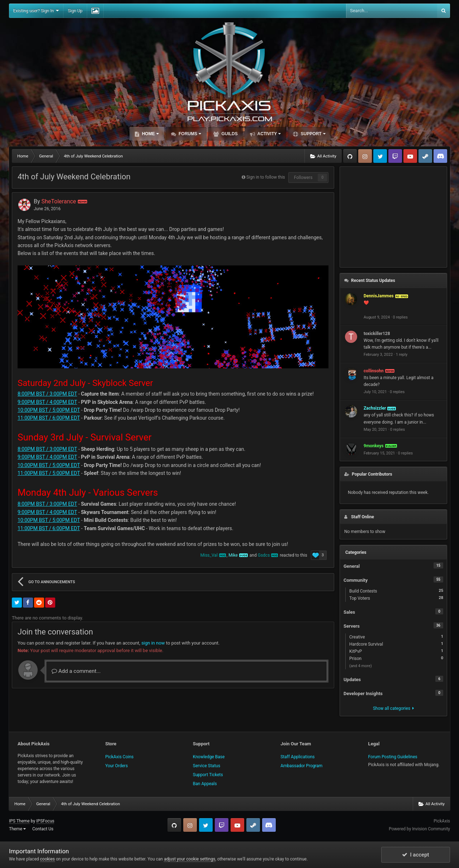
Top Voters (396, 598)
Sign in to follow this (266, 177)
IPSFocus (45, 821)
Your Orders (116, 766)
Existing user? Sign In (36, 11)
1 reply (402, 355)
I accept (416, 855)
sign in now (153, 643)
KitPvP (396, 651)
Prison (396, 658)
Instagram (365, 156)
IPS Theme (19, 821)
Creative (396, 637)
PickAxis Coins (119, 757)
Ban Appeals (205, 784)
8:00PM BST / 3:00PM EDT (47, 394)
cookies (48, 859)
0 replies (400, 317)
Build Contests (396, 591)
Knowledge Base (209, 757)
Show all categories (393, 708)
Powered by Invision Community (419, 829)
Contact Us (43, 829)
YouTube (410, 156)
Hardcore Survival (396, 644)
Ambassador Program (301, 766)
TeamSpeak (440, 156)
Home (150, 134)
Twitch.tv (395, 156)
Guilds (229, 134)
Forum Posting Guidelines (393, 757)
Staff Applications (297, 757)
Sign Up (75, 11)
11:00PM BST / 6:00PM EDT (49, 418)
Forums (189, 134)
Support (312, 134)
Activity (269, 134)
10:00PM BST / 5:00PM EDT (49, 410)
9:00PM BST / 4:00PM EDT (47, 402)
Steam (425, 156)
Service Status (207, 766)
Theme (17, 829)
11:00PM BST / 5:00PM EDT (49, 473)
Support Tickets (208, 775)
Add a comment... (76, 671)
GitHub (350, 156)
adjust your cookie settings (190, 859)
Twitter (380, 156)
